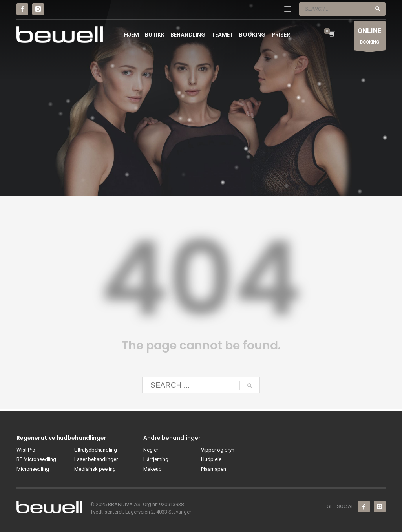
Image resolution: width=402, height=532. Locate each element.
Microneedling (33, 469)
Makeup (153, 469)
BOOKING (370, 37)
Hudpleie (211, 459)
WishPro (26, 450)
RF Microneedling (36, 459)
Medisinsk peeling (95, 469)
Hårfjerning (156, 459)
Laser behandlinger (96, 459)
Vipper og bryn (218, 450)
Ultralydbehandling (96, 450)
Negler (151, 450)
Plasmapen (214, 469)
